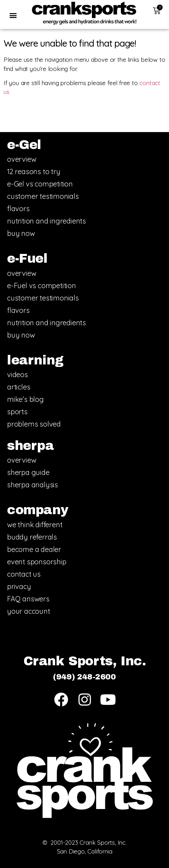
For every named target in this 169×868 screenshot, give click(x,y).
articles (19, 387)
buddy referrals (32, 537)
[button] (13, 15)
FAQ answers (28, 599)
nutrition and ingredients (46, 221)
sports (17, 412)
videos (18, 374)
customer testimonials (43, 196)
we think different (35, 525)
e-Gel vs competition (40, 184)
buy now (21, 233)
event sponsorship (37, 562)
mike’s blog (25, 399)
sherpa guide (28, 472)
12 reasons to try (34, 171)
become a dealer (34, 549)
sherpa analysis (33, 485)
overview (22, 159)
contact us (24, 574)
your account (29, 611)
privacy (19, 586)
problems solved (34, 424)
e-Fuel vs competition (42, 286)
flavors (18, 209)
